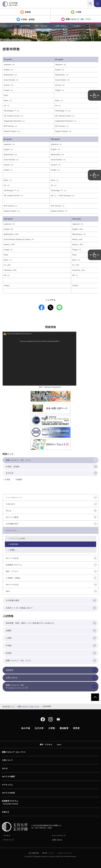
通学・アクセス (41, 26)
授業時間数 (14, 544)
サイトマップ (9, 840)
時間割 (12, 550)
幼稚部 (19, 480)
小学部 (7, 480)
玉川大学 (39, 728)
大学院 (52, 728)
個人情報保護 (34, 853)
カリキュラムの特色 (17, 538)
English (77, 26)
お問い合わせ (61, 26)
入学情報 (26, 26)
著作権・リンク (48, 853)
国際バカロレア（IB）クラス (29, 706)
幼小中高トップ (8, 706)
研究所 (76, 728)
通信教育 (64, 728)
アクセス (7, 836)
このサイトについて (65, 853)
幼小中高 (26, 728)
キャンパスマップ (59, 836)
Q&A (59, 745)
